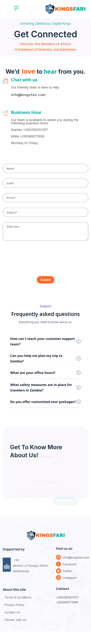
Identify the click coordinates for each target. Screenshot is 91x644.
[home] (65, 8)
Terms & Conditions (18, 600)
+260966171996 (67, 602)
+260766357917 (67, 597)
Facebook (70, 566)
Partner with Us (16, 622)
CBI (30, 571)
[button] (16, 8)
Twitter (67, 573)
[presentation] (30, 258)
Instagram (70, 580)
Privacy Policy (14, 607)
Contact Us (12, 615)
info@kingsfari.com (28, 95)
